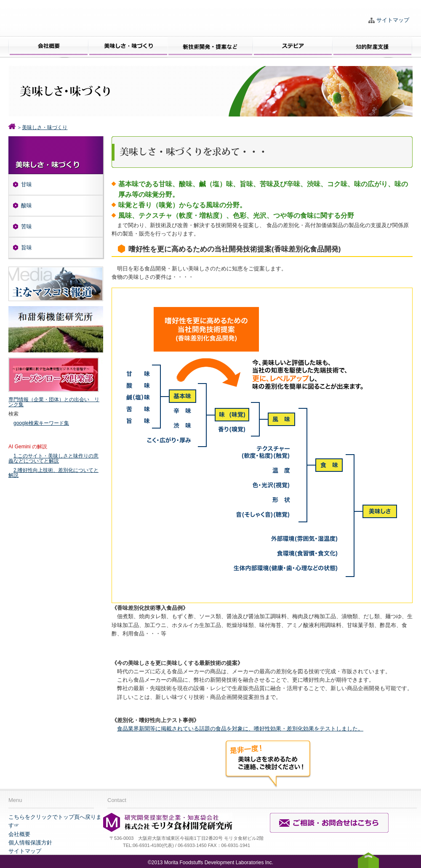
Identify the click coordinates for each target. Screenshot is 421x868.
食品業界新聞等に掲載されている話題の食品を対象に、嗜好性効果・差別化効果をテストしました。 (240, 729)
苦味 (27, 226)
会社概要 (19, 834)
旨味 (27, 247)
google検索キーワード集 (41, 423)
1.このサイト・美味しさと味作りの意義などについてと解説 (53, 458)
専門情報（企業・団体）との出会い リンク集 (54, 402)
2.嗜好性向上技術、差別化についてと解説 (53, 473)
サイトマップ (393, 20)
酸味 (27, 205)
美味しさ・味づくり (45, 127)
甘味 (27, 184)
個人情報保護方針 (30, 843)
